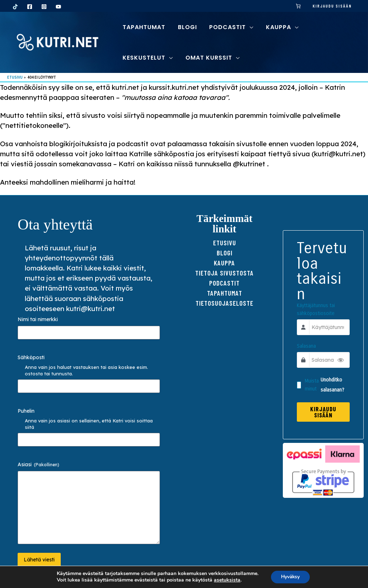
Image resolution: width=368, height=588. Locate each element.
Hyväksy (290, 577)
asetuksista (226, 580)
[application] (247, 27)
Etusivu (225, 243)
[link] (298, 6)
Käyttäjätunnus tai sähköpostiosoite (317, 310)
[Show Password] (340, 361)
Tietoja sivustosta (224, 273)
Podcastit (224, 283)
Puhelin (26, 411)
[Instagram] (44, 7)
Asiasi (38, 464)
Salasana (307, 347)
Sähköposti (31, 357)
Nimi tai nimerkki (38, 319)
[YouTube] (58, 7)
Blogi (225, 253)
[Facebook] (30, 7)
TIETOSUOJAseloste (224, 303)
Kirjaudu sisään (332, 6)
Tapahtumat (225, 293)
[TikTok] (15, 7)
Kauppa (224, 263)
